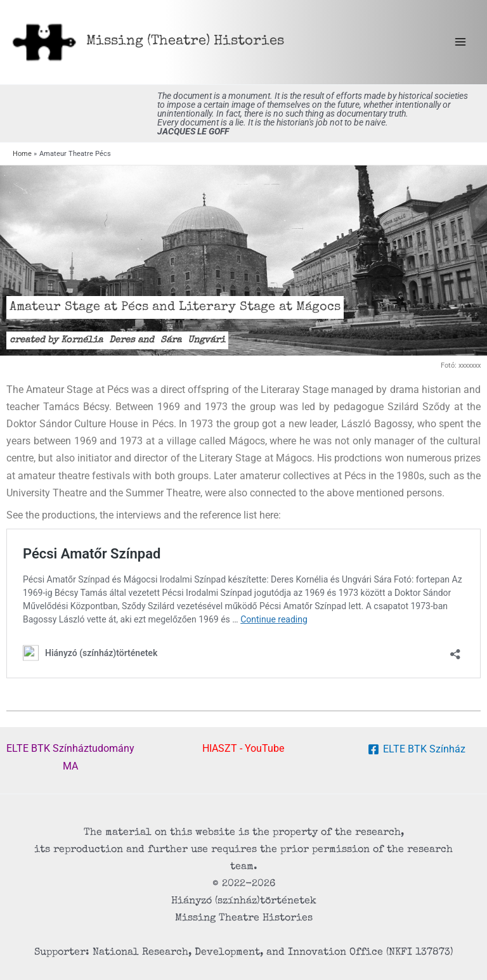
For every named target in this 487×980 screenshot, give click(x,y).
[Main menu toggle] (460, 42)
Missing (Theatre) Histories (185, 42)
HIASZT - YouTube (243, 748)
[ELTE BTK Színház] (416, 749)
